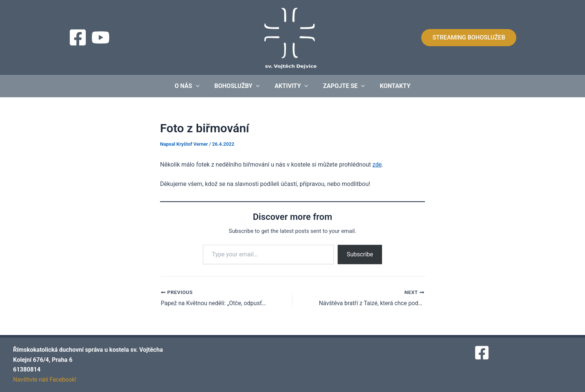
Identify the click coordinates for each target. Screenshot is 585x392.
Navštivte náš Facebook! (46, 380)
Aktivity (291, 86)
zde (377, 165)
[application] (202, 86)
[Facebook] (78, 37)
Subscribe (360, 254)
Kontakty (389, 86)
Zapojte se (341, 86)
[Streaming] (101, 37)
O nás (193, 86)
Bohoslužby (240, 86)
